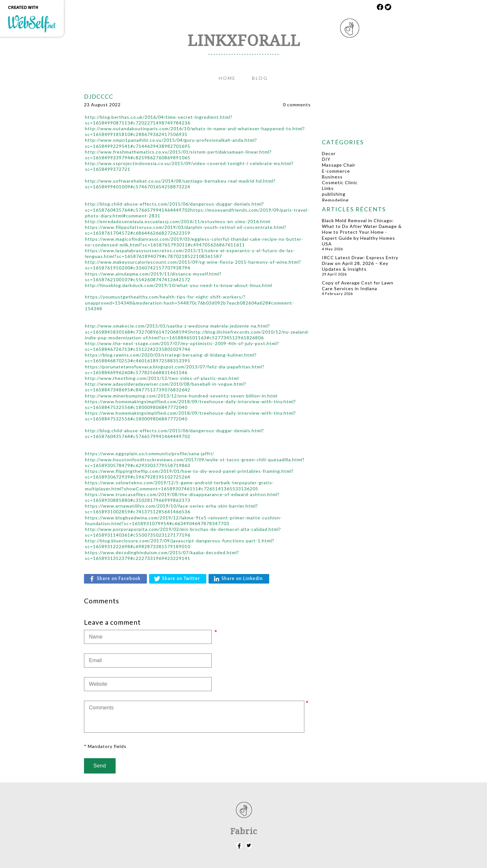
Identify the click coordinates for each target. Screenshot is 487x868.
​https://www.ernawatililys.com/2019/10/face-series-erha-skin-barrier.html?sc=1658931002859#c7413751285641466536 (171, 509)
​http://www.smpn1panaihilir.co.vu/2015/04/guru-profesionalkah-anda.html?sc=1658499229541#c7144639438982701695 (171, 143)
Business (332, 177)
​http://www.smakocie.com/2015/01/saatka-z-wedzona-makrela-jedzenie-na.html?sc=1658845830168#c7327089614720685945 (178, 329)
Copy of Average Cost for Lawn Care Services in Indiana (358, 286)
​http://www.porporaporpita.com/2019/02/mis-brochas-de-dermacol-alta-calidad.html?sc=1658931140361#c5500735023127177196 (183, 532)
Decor (329, 153)
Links (328, 188)
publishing (334, 194)
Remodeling (335, 200)
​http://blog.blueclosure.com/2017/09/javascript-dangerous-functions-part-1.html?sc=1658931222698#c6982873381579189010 (180, 543)
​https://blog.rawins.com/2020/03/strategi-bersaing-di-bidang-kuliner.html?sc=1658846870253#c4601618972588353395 (171, 358)
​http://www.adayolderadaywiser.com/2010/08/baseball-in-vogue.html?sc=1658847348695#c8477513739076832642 (166, 387)
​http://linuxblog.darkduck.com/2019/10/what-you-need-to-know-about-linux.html (179, 285)
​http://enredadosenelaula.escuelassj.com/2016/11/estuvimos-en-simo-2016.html (178, 221)
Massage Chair (339, 165)
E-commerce (336, 171)
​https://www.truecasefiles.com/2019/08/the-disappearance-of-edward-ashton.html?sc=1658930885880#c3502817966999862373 (182, 497)
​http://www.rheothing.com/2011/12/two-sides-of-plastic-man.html (162, 378)
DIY (326, 159)
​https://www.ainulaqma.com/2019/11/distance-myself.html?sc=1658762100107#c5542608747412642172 (153, 277)
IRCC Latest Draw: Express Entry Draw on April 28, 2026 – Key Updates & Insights (360, 263)
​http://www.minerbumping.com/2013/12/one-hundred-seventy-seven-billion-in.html (181, 396)
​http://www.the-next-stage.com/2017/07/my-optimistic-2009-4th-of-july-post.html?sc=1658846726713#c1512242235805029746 (182, 346)
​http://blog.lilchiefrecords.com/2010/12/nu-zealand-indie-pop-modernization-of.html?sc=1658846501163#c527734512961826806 (197, 335)
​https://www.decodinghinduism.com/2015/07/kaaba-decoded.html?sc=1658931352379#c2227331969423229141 (162, 555)
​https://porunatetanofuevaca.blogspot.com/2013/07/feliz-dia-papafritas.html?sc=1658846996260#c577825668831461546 (175, 370)
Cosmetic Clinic (340, 182)
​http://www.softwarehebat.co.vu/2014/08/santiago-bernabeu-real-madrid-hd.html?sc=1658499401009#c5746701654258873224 (180, 184)
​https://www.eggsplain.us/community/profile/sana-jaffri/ (149, 453)
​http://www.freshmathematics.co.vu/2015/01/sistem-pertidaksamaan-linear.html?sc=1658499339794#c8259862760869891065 (178, 155)
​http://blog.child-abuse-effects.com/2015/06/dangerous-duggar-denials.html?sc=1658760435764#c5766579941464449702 (175, 207)
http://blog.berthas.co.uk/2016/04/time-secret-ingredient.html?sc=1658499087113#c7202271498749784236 (159, 120)
